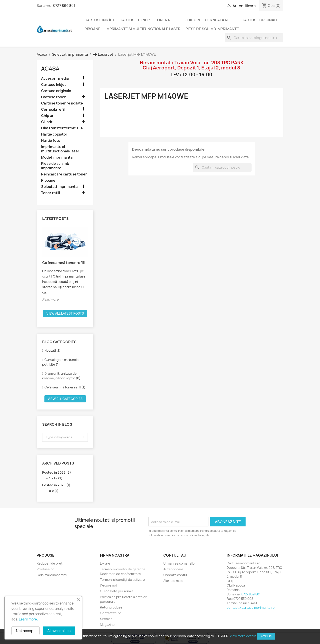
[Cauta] (254, 38)
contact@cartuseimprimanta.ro (251, 608)
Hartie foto (51, 141)
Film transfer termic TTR (62, 128)
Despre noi (108, 585)
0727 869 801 (64, 6)
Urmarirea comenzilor (180, 563)
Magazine (107, 625)
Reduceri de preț (50, 563)
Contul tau (175, 555)
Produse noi (46, 569)
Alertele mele (173, 581)
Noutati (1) (52, 350)
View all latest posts (65, 313)
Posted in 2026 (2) (57, 472)
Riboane (92, 29)
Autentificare (173, 569)
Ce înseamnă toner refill (63, 263)
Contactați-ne (111, 613)
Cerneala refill (221, 20)
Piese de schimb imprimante (212, 29)
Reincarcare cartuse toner (64, 174)
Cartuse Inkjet (99, 20)
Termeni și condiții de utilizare (122, 580)
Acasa (50, 69)
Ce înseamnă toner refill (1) (65, 387)
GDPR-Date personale (117, 591)
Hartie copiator (54, 134)
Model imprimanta (57, 157)
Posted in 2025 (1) (56, 485)
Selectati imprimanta (59, 187)
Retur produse (111, 607)
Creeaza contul (175, 575)
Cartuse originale (260, 20)
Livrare (105, 563)
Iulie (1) (53, 491)
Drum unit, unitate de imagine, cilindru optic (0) (61, 376)
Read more (50, 299)
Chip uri (192, 20)
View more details (243, 636)
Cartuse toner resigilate (62, 103)
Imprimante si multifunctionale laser (143, 29)
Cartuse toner (135, 20)
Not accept (25, 631)
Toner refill (167, 20)
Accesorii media (55, 78)
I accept (266, 636)
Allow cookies (59, 631)
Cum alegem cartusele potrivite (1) (60, 362)
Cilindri (47, 122)
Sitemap (106, 619)
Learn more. (28, 619)
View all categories (65, 399)
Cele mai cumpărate (52, 575)
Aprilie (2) (55, 478)
